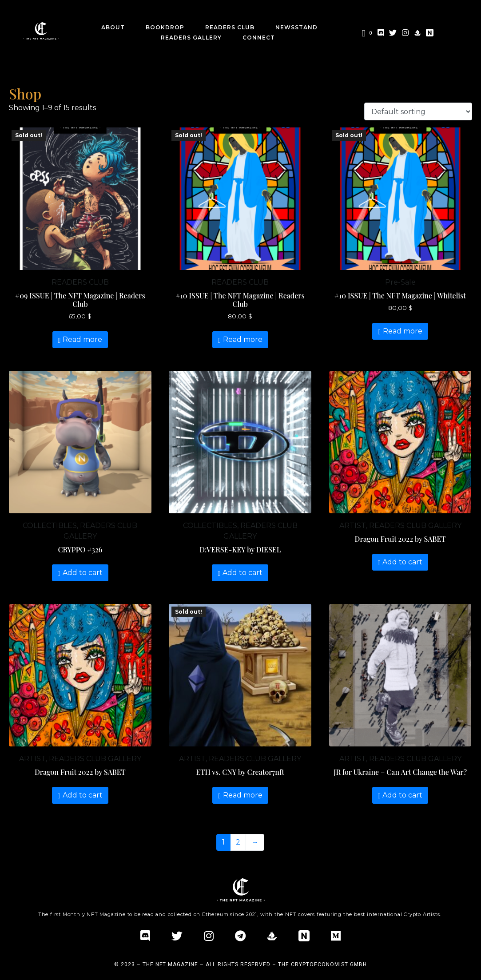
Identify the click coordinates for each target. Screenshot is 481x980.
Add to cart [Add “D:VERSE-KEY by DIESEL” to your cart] (242, 573)
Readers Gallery (191, 38)
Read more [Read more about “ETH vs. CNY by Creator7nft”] (243, 795)
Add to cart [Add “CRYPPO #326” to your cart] (83, 573)
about (113, 27)
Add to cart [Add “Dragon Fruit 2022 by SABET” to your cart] (402, 562)
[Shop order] (418, 112)
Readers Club (230, 27)
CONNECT (259, 38)
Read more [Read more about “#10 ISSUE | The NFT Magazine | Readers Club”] (243, 339)
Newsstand (296, 27)
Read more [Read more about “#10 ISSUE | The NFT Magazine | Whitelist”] (403, 331)
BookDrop (165, 27)
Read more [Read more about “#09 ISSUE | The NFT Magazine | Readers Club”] (82, 339)
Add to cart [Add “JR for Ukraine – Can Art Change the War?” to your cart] (402, 795)
